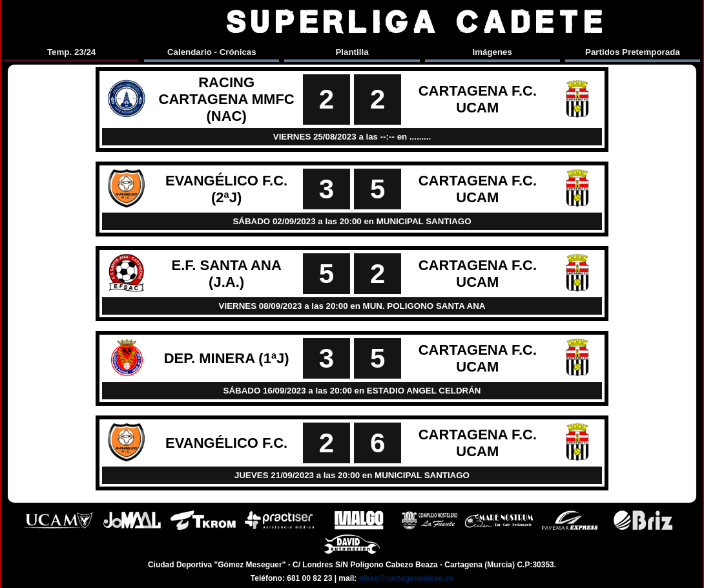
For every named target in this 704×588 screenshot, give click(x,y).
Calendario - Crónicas (212, 52)
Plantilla (352, 52)
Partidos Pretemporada (633, 52)
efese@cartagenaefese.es (406, 578)
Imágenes (492, 52)
